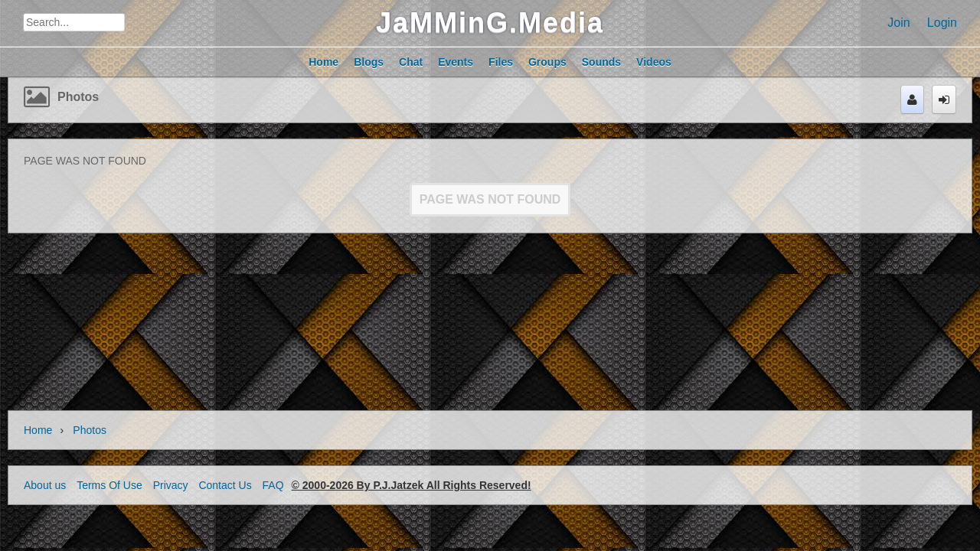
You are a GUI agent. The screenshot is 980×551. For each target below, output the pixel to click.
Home (38, 430)
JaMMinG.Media (490, 23)
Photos (78, 97)
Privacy (171, 485)
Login (942, 23)
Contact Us (225, 485)
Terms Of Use (109, 485)
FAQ (273, 485)
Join (898, 23)
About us (45, 485)
